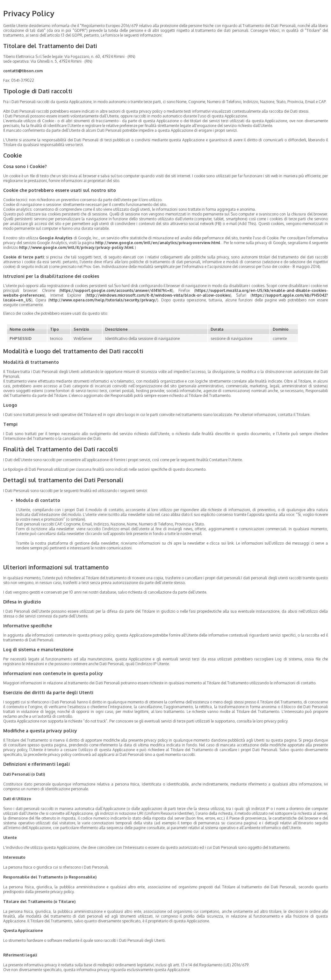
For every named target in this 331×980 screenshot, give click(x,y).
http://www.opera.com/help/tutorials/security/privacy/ (103, 300)
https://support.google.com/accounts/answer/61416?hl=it (116, 290)
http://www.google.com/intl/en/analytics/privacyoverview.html (158, 243)
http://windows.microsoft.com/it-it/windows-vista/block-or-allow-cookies (158, 295)
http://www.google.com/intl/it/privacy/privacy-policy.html (76, 247)
